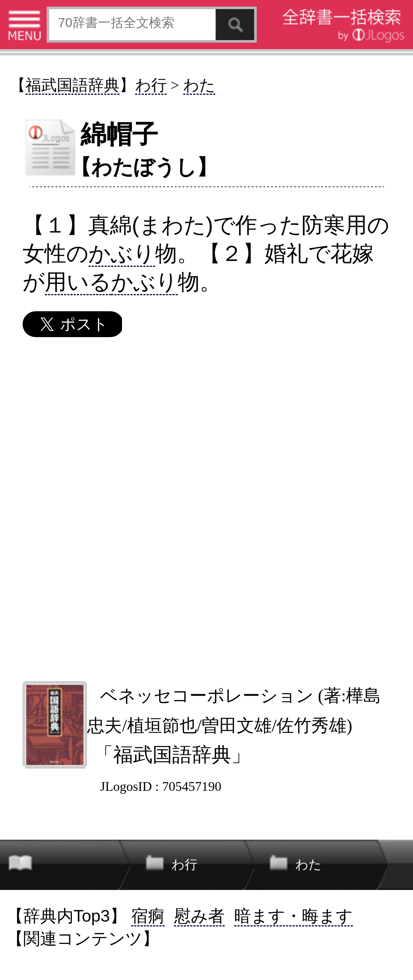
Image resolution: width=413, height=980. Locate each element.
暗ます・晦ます (294, 916)
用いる (78, 282)
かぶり (122, 253)
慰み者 (199, 916)
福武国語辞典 (72, 85)
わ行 (151, 85)
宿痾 (148, 916)
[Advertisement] (206, 509)
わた (199, 85)
